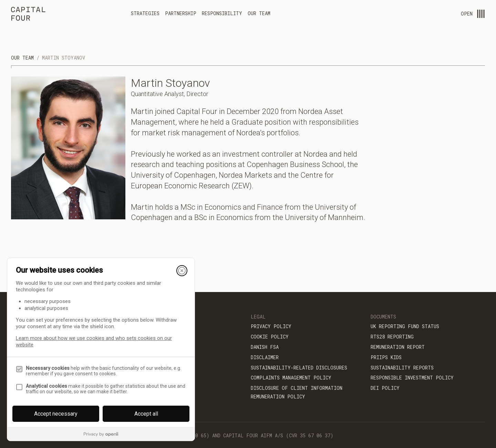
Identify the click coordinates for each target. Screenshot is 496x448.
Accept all (146, 414)
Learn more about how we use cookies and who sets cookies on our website (94, 341)
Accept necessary (56, 414)
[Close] (182, 271)
